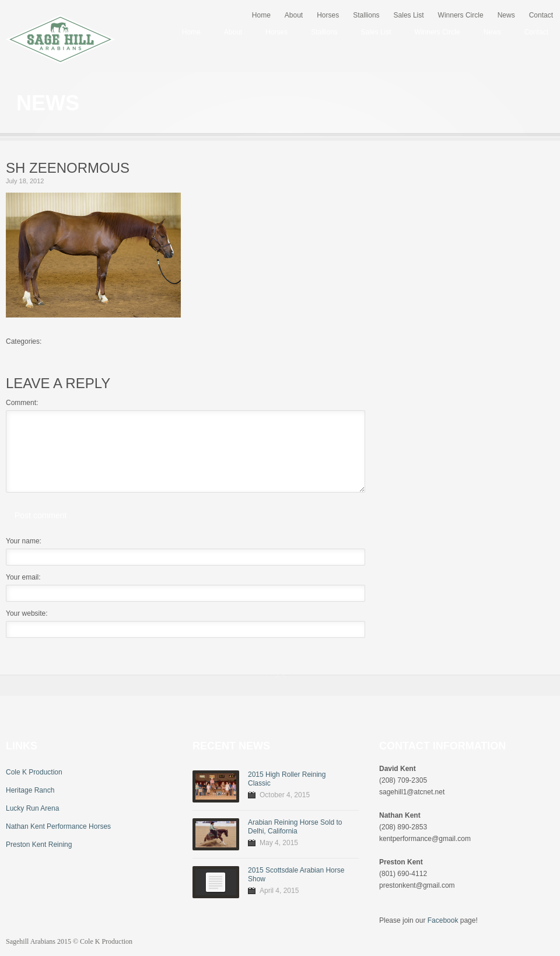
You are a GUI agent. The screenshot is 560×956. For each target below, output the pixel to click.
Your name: (24, 541)
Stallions (366, 15)
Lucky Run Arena (32, 808)
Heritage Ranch (30, 790)
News (506, 15)
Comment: (22, 403)
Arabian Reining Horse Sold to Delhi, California (295, 827)
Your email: (23, 577)
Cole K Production (34, 772)
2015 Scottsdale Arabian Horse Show (296, 875)
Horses (328, 15)
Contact (541, 15)
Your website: (27, 613)
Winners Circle (461, 15)
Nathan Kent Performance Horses (58, 826)
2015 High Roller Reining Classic (287, 779)
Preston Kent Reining (39, 845)
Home (261, 15)
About (294, 15)
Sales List (409, 15)
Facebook (443, 920)
